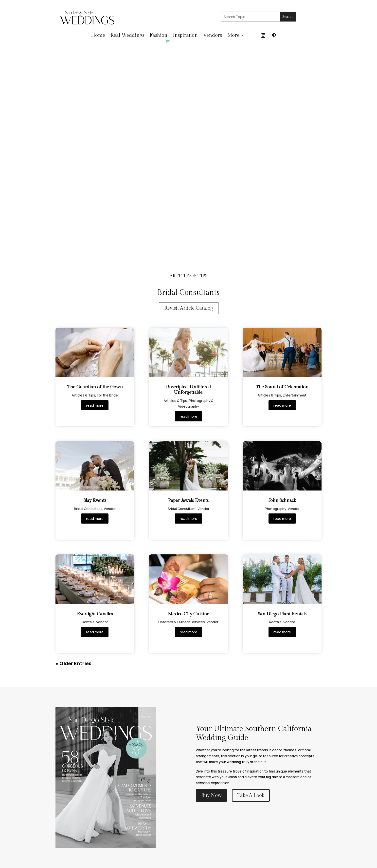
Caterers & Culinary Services (182, 622)
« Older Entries (73, 663)
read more (95, 405)
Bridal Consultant (88, 509)
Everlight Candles (95, 614)
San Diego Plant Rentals (282, 614)
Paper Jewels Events (188, 500)
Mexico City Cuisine (188, 614)
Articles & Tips (83, 395)
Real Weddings (127, 36)
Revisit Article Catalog (189, 308)
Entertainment (295, 395)
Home (98, 36)
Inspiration (185, 36)
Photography (275, 509)
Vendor (110, 509)
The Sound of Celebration (282, 387)
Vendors (213, 36)
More (233, 36)
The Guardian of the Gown (95, 387)
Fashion (159, 36)
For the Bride (107, 395)
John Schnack (282, 500)
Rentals (88, 622)
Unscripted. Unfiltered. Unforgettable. (188, 390)
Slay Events (95, 500)
